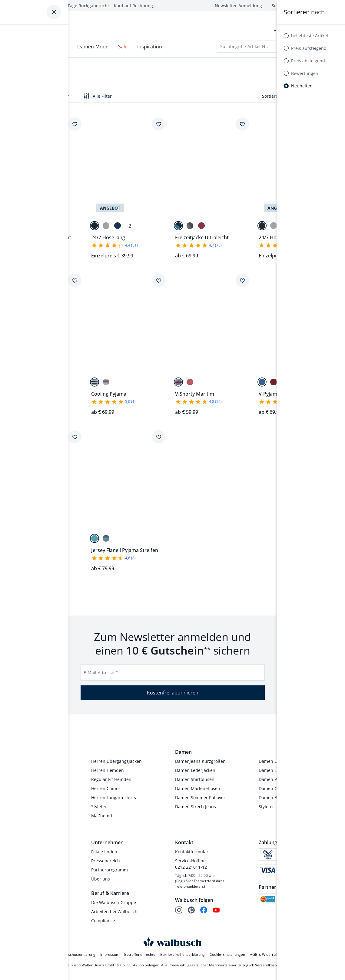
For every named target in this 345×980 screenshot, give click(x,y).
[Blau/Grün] (11, 384)
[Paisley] (190, 384)
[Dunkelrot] (201, 228)
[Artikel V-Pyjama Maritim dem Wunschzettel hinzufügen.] (75, 439)
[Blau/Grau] (262, 384)
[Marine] (11, 228)
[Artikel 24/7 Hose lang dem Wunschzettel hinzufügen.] (159, 126)
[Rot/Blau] (274, 384)
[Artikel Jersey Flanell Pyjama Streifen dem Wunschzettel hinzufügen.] (159, 439)
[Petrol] (95, 541)
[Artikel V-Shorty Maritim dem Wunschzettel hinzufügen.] (242, 283)
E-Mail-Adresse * (101, 675)
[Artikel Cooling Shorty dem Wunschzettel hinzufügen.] (75, 283)
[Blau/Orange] (22, 384)
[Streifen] (178, 384)
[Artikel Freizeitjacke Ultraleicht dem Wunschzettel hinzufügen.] (242, 126)
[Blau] (118, 228)
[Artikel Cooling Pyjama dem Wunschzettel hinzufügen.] (159, 283)
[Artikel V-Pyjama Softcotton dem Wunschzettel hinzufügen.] (326, 283)
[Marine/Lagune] (178, 228)
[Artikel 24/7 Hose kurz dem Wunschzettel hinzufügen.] (326, 126)
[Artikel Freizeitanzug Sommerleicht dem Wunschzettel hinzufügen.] (75, 126)
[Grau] (106, 228)
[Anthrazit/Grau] (190, 228)
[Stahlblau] (22, 228)
